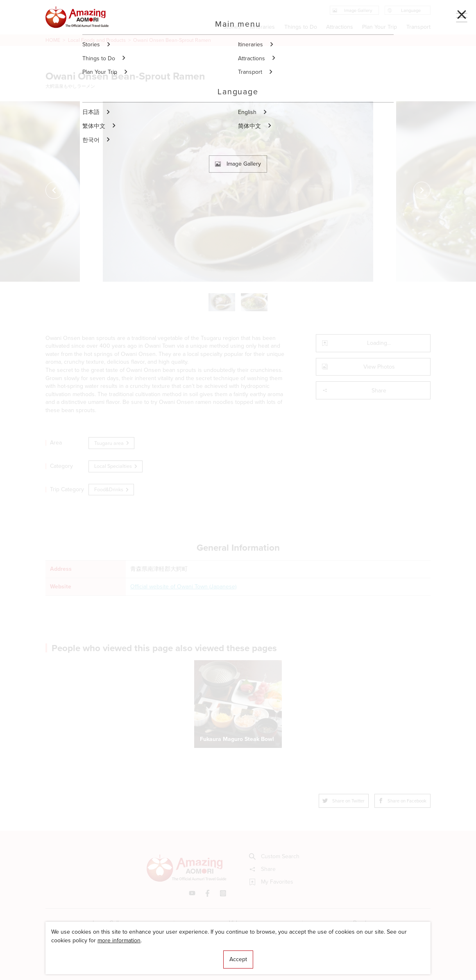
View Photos (358, 367)
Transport (418, 27)
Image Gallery (110, 923)
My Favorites (271, 882)
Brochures (366, 923)
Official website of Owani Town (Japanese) (183, 587)
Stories (232, 27)
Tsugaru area (112, 443)
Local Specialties (116, 466)
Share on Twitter (343, 801)
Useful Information (283, 953)
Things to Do (301, 27)
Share (354, 391)
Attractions (340, 27)
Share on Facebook (402, 801)
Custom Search (274, 857)
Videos (238, 923)
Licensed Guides (192, 953)
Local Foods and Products (97, 40)
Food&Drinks (112, 489)
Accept (238, 959)
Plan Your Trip (380, 27)
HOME (53, 40)
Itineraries (262, 27)
